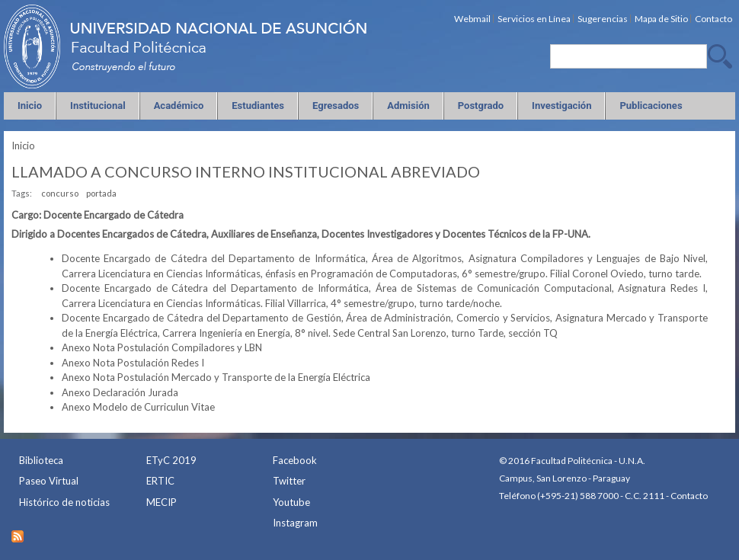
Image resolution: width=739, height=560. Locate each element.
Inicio (23, 146)
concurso (60, 193)
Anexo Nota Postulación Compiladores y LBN (162, 347)
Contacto (689, 496)
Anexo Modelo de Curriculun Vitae (138, 407)
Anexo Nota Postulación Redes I (133, 363)
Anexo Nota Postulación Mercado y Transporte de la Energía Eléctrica (216, 377)
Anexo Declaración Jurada (120, 392)
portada (101, 193)
